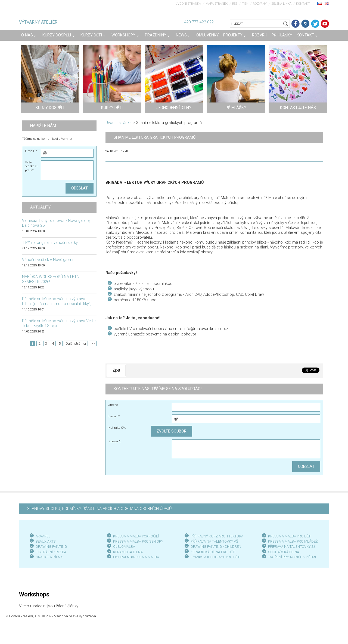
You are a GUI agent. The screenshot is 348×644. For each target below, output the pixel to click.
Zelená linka (281, 4)
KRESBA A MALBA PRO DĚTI (290, 536)
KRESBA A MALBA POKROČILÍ (136, 536)
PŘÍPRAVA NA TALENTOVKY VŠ (214, 541)
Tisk (245, 4)
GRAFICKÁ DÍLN (48, 557)
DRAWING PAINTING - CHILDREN (216, 547)
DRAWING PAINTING (51, 547)
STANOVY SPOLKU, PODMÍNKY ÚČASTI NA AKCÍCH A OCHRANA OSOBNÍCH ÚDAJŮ (99, 509)
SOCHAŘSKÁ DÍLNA (284, 552)
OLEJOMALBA (124, 547)
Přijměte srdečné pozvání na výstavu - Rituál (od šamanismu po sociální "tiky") (57, 301)
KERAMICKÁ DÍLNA (128, 552)
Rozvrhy (260, 4)
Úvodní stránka (188, 4)
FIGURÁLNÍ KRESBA (51, 552)
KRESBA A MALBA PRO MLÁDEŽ (293, 541)
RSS (235, 4)
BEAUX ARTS (46, 541)
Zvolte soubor (172, 431)
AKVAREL (43, 536)
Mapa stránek (217, 4)
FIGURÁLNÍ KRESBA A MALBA (136, 557)
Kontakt (303, 4)
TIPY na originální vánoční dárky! (50, 243)
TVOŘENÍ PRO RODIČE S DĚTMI (292, 557)
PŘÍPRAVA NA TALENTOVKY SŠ (292, 547)
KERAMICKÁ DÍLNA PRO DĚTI (213, 552)
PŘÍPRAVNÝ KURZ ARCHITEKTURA (217, 536)
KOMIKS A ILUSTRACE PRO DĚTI (215, 557)
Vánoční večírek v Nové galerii (48, 260)
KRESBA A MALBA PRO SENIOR (137, 541)
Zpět (116, 370)
